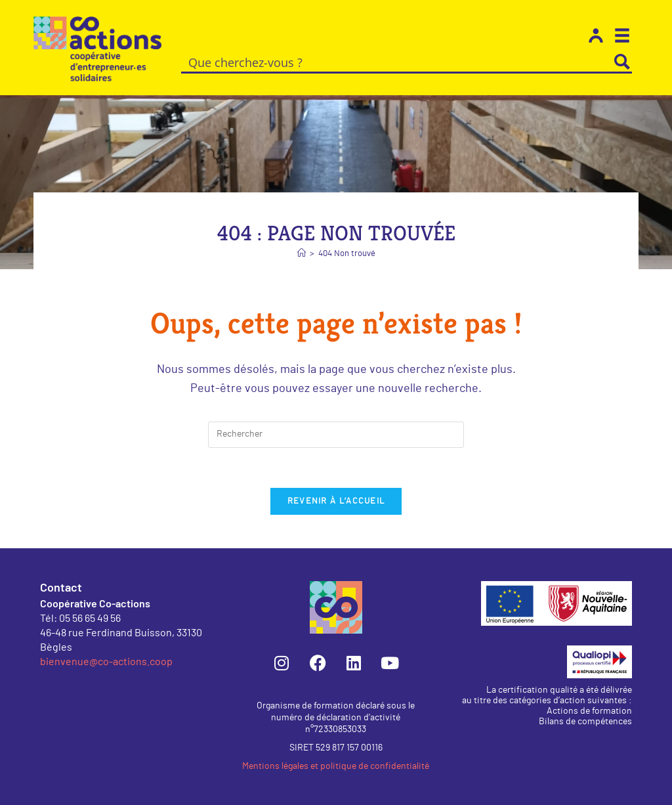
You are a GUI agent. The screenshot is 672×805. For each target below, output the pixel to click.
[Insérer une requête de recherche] (336, 435)
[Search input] (397, 62)
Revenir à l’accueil (336, 501)
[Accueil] (302, 254)
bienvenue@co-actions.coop (106, 661)
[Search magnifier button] (622, 62)
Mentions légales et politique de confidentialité (336, 766)
